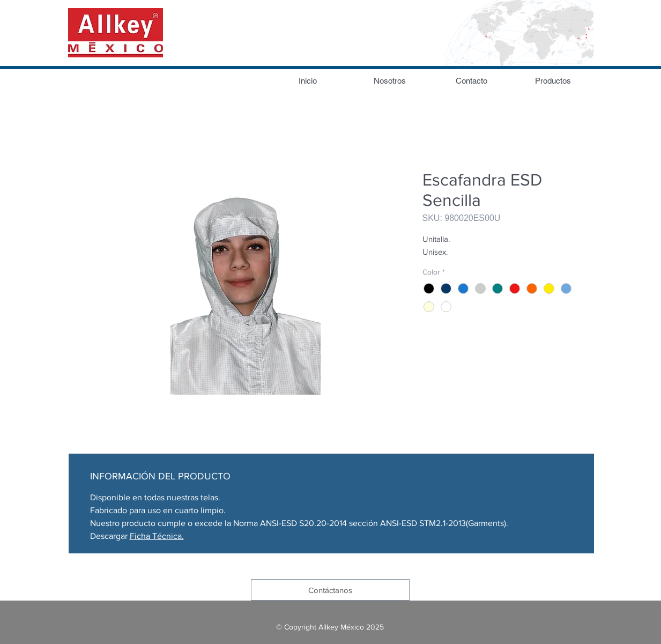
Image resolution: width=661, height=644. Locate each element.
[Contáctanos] (330, 590)
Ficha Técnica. (157, 536)
